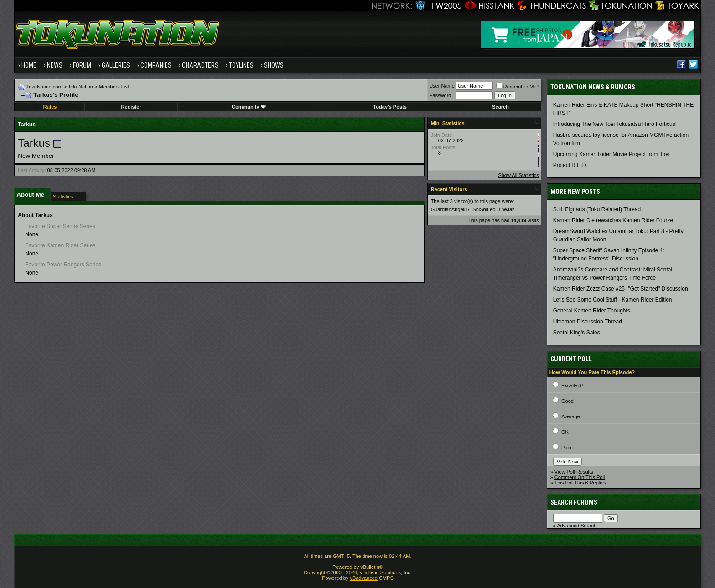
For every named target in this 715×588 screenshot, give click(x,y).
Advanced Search (577, 526)
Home (29, 65)
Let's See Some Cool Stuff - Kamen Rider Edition (613, 300)
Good (567, 401)
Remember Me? (518, 87)
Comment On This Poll (580, 477)
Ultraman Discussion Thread (588, 322)
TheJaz (507, 209)
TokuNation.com (44, 87)
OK (565, 432)
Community (249, 107)
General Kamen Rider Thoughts (592, 311)
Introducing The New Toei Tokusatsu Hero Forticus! (615, 124)
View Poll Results (574, 472)
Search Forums (574, 502)
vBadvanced (364, 578)
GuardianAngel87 (451, 209)
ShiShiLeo (484, 209)
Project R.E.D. (570, 165)
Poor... (569, 448)
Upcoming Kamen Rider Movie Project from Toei (611, 154)
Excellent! (572, 385)
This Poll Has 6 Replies (580, 483)
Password (440, 95)
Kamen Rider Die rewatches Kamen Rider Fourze (613, 220)
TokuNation (80, 87)
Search (500, 107)
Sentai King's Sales (577, 333)
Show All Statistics (518, 175)
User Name (442, 86)
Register (131, 107)
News (55, 65)
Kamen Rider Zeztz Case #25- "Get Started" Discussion (621, 289)
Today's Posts (390, 107)
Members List (114, 87)
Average (571, 416)
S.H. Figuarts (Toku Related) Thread (597, 209)
